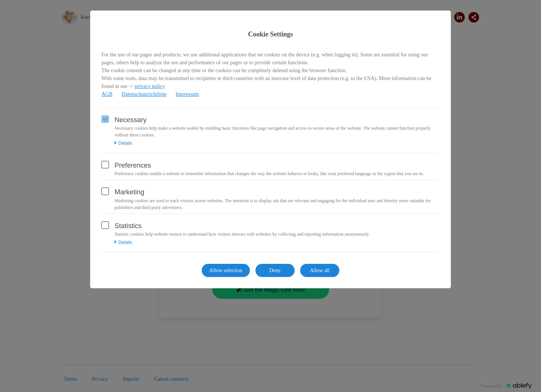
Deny (275, 270)
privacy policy (150, 86)
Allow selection (226, 270)
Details (123, 143)
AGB (107, 94)
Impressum (187, 94)
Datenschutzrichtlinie (144, 94)
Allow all (320, 270)
